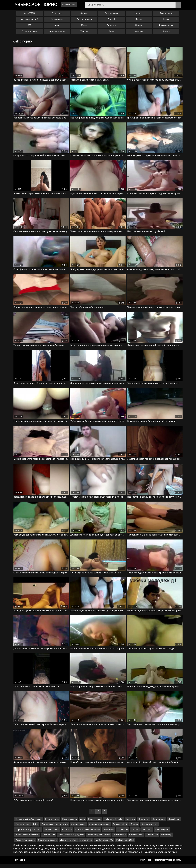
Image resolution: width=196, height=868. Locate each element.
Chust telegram (162, 834)
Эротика (84, 14)
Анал (57, 26)
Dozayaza (130, 823)
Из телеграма (57, 20)
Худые (112, 32)
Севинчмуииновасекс (99, 829)
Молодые (139, 32)
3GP (30, 26)
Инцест (139, 20)
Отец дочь (143, 823)
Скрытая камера (84, 20)
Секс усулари (95, 823)
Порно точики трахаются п (28, 834)
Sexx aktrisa (174, 823)
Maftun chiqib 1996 (104, 844)
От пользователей (30, 20)
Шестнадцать (158, 823)
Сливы (166, 20)
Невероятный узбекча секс (29, 823)
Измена (139, 26)
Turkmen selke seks (113, 823)
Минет (84, 26)
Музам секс (152, 839)
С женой (112, 20)
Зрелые (166, 32)
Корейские (123, 834)
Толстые (84, 32)
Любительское (166, 14)
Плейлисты (73, 5)
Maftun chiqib (86, 844)
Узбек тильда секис (25, 844)
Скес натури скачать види (88, 834)
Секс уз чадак (52, 823)
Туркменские (49, 839)
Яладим (134, 829)
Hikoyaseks (109, 834)
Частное (139, 14)
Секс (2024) (30, 14)
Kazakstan (67, 834)
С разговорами (112, 14)
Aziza (35, 829)
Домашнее (57, 14)
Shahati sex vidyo (149, 829)
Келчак (135, 834)
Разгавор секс (22, 829)
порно (37, 5)
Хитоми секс (120, 839)
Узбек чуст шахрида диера (71, 839)
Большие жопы (166, 26)
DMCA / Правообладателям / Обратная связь (160, 864)
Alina (82, 823)
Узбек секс (20, 864)
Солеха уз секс (78, 829)
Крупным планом (57, 32)
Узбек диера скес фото (99, 839)
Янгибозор (166, 839)
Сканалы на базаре (47, 844)
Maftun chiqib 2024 (125, 844)
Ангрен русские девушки (27, 839)
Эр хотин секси (69, 823)
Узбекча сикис (52, 834)
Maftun (73, 844)
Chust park (147, 834)
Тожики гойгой (120, 829)
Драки (63, 844)
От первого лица (30, 32)
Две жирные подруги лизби (55, 829)
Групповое (112, 26)
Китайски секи (136, 839)
